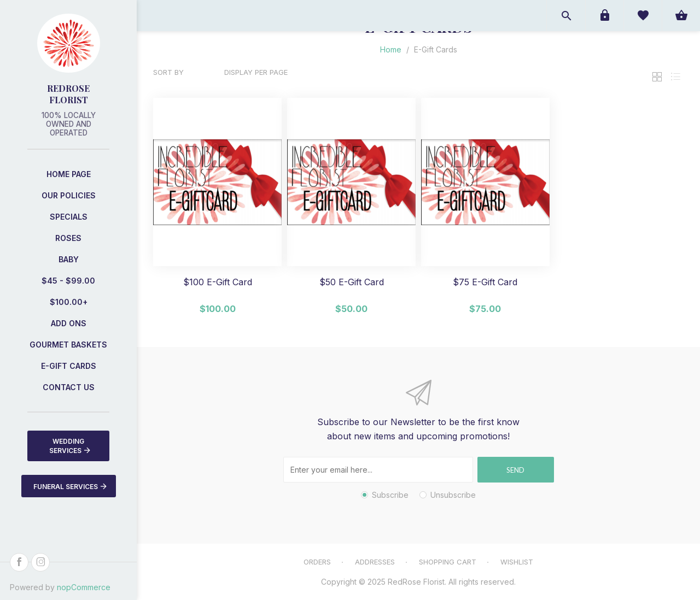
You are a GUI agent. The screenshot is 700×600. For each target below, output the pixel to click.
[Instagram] (40, 562)
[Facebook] (19, 562)
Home (391, 49)
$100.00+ (69, 302)
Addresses (375, 562)
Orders (317, 562)
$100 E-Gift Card (218, 282)
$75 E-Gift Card (485, 282)
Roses (68, 238)
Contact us (69, 387)
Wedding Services (70, 446)
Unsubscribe (453, 495)
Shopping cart (448, 562)
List (675, 77)
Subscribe (390, 495)
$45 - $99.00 (68, 281)
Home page (69, 174)
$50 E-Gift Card (352, 282)
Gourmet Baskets (68, 345)
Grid (657, 77)
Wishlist (517, 562)
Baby (69, 259)
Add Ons (69, 323)
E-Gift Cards (69, 366)
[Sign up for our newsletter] (378, 470)
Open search (566, 16)
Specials (69, 217)
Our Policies (69, 195)
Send (515, 470)
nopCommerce (84, 587)
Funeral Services (70, 486)
